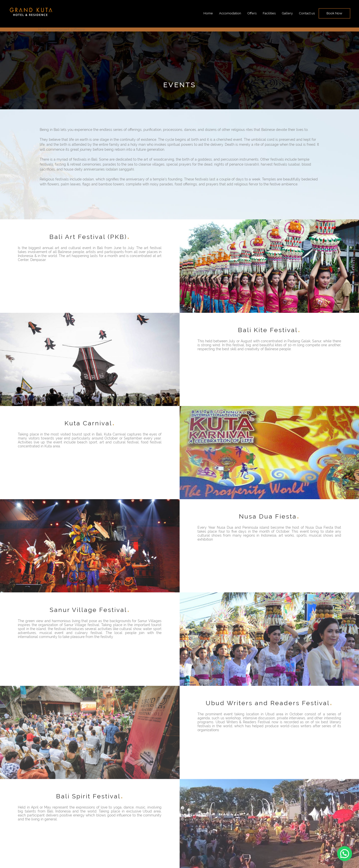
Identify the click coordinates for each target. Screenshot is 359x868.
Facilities (269, 13)
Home (208, 13)
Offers (252, 13)
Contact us (307, 13)
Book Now (334, 13)
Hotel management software (62, 29)
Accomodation (230, 13)
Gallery (287, 13)
